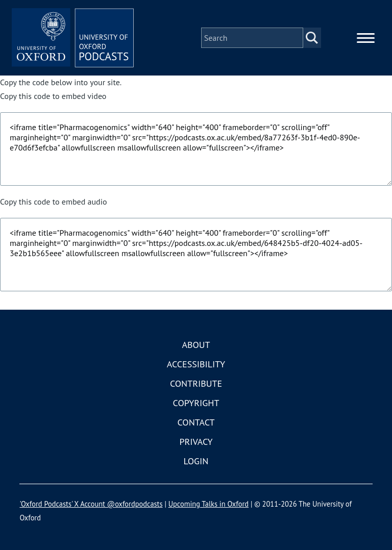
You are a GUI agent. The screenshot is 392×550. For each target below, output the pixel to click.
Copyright (196, 403)
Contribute (196, 383)
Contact (196, 422)
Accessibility (196, 364)
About (196, 345)
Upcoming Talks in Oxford (209, 504)
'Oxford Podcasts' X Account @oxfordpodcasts (91, 504)
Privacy (196, 442)
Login (196, 461)
